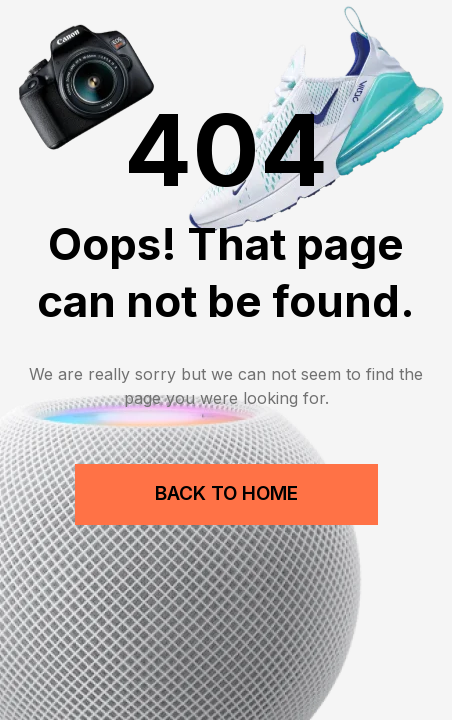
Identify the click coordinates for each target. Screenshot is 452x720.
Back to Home (226, 493)
